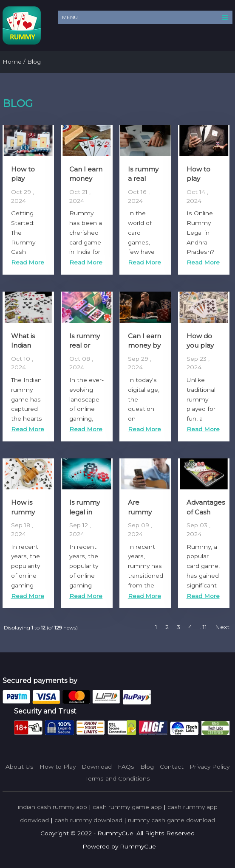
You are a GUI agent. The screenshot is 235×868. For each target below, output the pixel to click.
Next (222, 627)
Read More (28, 262)
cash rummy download (88, 820)
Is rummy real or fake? (85, 346)
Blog (147, 767)
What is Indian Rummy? (26, 346)
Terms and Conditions (118, 778)
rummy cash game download (171, 820)
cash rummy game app (127, 807)
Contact (172, 767)
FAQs (126, 767)
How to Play (58, 767)
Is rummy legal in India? (85, 512)
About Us (20, 767)
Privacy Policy (210, 767)
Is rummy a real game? (143, 179)
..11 (204, 627)
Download (97, 767)
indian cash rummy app (52, 807)
